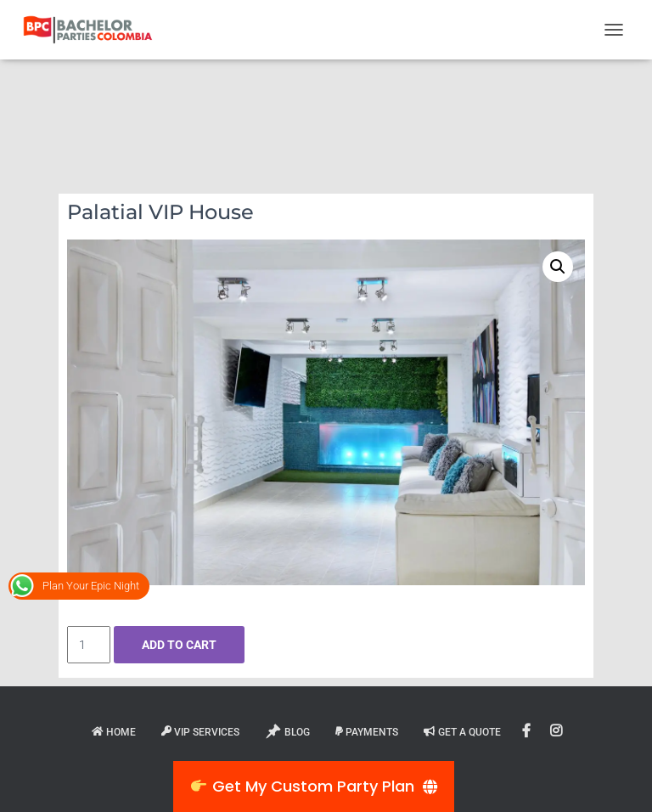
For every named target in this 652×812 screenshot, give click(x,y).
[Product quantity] (89, 645)
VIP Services (200, 732)
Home (114, 732)
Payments (367, 732)
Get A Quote (462, 732)
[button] (558, 267)
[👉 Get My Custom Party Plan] (314, 787)
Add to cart (179, 645)
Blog (287, 731)
